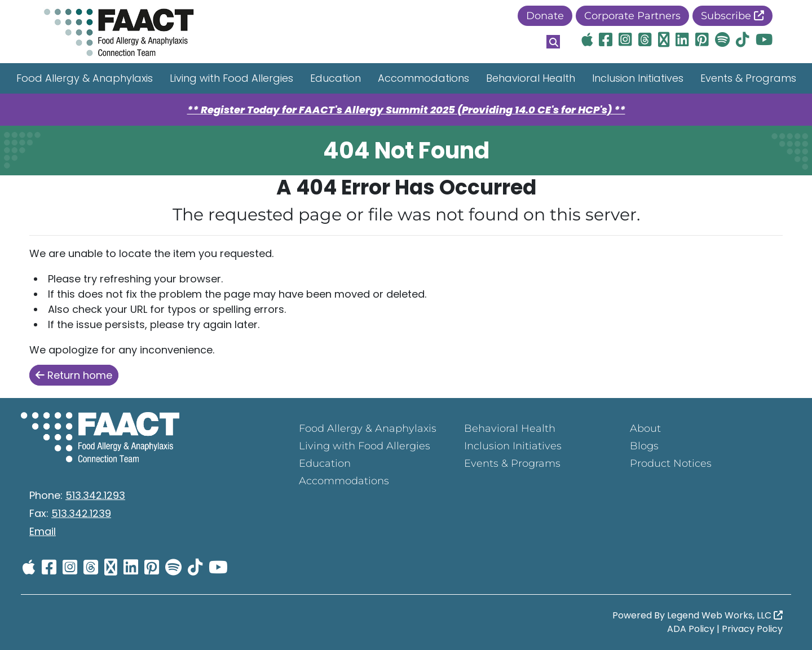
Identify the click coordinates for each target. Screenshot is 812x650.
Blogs (644, 446)
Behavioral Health (531, 78)
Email (43, 531)
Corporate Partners (632, 16)
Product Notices (671, 463)
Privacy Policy (752, 629)
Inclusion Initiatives (638, 78)
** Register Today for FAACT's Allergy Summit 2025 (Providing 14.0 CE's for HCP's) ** (406, 110)
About (645, 428)
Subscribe (732, 16)
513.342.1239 (81, 513)
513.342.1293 (95, 495)
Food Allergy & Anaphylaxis (85, 78)
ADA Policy (691, 629)
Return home (74, 375)
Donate (545, 16)
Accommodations (423, 78)
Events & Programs (748, 78)
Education (336, 78)
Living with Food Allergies (231, 78)
